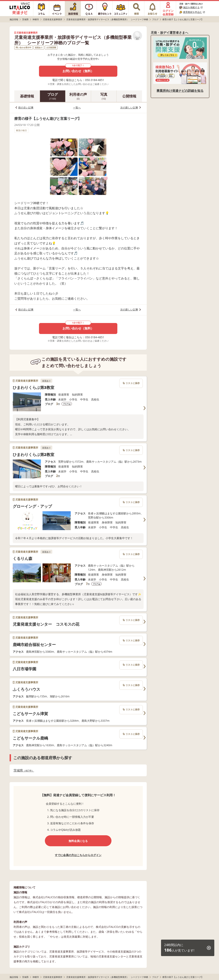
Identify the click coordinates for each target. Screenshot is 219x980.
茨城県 (24, 770)
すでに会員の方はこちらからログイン (78, 855)
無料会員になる (78, 841)
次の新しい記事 (129, 107)
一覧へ (77, 107)
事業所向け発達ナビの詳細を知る (180, 91)
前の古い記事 (26, 107)
